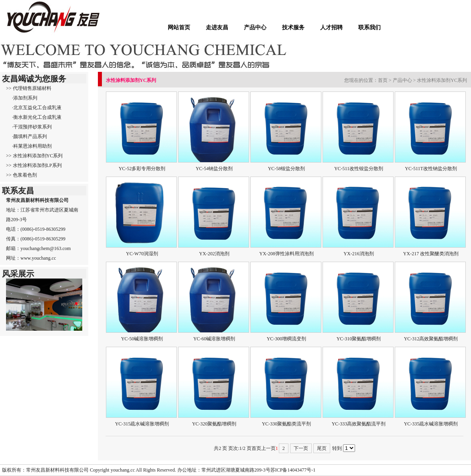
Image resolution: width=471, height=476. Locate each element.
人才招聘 (331, 27)
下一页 (301, 448)
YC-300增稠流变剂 (287, 339)
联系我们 (369, 27)
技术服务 (293, 27)
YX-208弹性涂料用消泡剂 (286, 254)
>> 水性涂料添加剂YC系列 (34, 156)
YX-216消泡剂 (358, 254)
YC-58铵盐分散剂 (287, 169)
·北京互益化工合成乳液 (37, 108)
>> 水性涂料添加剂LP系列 (34, 165)
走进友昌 (217, 27)
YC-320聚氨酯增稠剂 (214, 424)
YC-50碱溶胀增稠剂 (142, 339)
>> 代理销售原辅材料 (29, 88)
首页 (383, 80)
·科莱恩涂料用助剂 (32, 146)
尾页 (322, 448)
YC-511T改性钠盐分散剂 (431, 169)
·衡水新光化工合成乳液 (37, 117)
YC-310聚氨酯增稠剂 (359, 339)
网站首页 (179, 27)
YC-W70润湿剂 (142, 254)
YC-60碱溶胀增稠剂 (214, 339)
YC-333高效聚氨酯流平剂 (359, 424)
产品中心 (255, 27)
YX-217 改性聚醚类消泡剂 (431, 254)
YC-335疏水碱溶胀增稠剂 (431, 424)
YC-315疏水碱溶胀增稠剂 (142, 424)
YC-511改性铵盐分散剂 (359, 169)
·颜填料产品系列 (29, 136)
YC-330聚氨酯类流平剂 (287, 424)
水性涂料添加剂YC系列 (442, 80)
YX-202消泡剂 (214, 254)
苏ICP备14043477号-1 (293, 470)
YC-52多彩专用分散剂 (142, 169)
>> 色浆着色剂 (21, 175)
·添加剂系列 (25, 98)
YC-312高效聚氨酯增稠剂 (431, 339)
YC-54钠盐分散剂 (214, 169)
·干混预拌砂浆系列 (32, 127)
